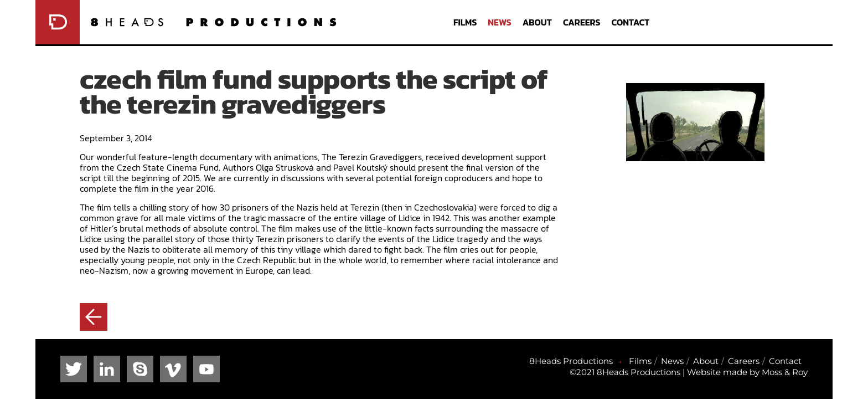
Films (465, 22)
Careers (582, 22)
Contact (630, 22)
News (499, 22)
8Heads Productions (571, 361)
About (537, 22)
